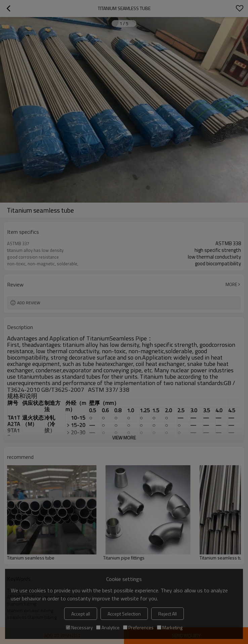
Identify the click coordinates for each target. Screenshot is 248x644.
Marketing (170, 627)
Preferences (138, 627)
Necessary (79, 627)
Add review (29, 303)
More (231, 284)
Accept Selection (124, 614)
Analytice (108, 627)
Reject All (168, 614)
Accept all (81, 614)
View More (124, 438)
